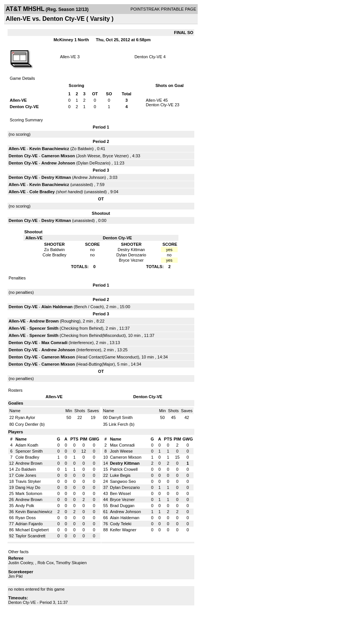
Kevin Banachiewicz (49, 149)
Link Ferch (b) (122, 424)
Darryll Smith (121, 417)
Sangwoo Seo (123, 481)
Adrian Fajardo (29, 524)
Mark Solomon (29, 493)
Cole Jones (26, 475)
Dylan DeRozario (93, 163)
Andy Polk (25, 506)
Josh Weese (89, 156)
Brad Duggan (122, 506)
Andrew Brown (44, 321)
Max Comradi (54, 343)
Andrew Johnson (58, 163)
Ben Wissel (120, 493)
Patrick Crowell (124, 469)
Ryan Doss (26, 518)
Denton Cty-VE (148, 57)
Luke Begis (120, 475)
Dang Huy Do (28, 487)
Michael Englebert (32, 530)
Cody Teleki (121, 524)
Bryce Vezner (115, 156)
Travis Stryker (28, 481)
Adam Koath (27, 445)
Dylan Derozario (125, 487)
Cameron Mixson (58, 156)
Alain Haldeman (57, 307)
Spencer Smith (44, 328)
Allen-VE (68, 57)
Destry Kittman (56, 177)
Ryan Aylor (25, 417)
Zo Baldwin (82, 149)
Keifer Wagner (123, 530)
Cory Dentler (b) (30, 424)
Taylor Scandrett (30, 536)
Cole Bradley (42, 192)
